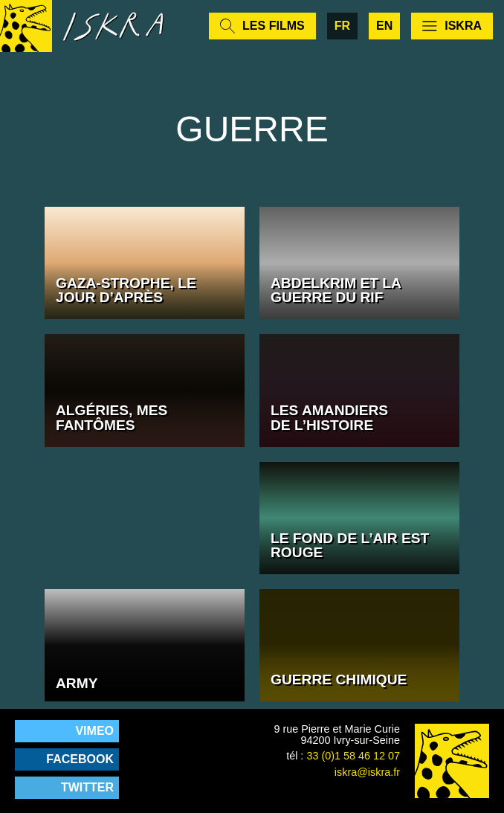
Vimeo (94, 731)
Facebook (80, 759)
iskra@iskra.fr (367, 772)
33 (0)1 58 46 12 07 (353, 756)
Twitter (87, 787)
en (384, 26)
